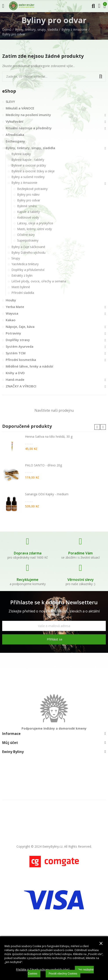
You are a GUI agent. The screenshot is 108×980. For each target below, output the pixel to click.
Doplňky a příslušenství (28, 270)
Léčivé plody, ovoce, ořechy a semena (39, 281)
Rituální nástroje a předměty (29, 128)
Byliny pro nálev (28, 194)
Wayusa (12, 313)
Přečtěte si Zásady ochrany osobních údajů (43, 970)
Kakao (11, 320)
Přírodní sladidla (23, 293)
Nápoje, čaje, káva (20, 327)
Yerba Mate (15, 307)
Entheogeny (15, 141)
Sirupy (16, 258)
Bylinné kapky (21, 154)
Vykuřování (14, 121)
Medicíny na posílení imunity (28, 115)
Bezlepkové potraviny (32, 189)
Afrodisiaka (15, 135)
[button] (97, 427)
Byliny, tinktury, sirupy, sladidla (30, 148)
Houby (11, 300)
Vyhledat (101, 77)
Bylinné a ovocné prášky (29, 165)
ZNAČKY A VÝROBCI (21, 386)
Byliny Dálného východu (28, 253)
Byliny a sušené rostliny (28, 177)
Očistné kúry (26, 235)
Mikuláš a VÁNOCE (20, 108)
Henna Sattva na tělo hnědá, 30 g (49, 436)
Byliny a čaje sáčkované (28, 247)
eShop (9, 91)
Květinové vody (28, 217)
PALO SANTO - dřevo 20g (43, 465)
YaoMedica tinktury (25, 264)
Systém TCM (16, 353)
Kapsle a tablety (28, 212)
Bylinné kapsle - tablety (28, 160)
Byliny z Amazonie (24, 183)
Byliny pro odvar (29, 200)
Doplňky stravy (18, 340)
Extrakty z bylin (22, 275)
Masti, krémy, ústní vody (34, 229)
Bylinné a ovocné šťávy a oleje (33, 171)
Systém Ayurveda (20, 346)
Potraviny (13, 333)
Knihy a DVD (15, 373)
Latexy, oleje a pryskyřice (35, 223)
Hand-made (15, 379)
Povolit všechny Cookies (63, 974)
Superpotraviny (28, 240)
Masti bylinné (21, 287)
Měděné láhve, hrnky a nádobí (29, 366)
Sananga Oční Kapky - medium (47, 494)
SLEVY (10, 101)
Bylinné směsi (27, 206)
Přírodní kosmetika (21, 360)
